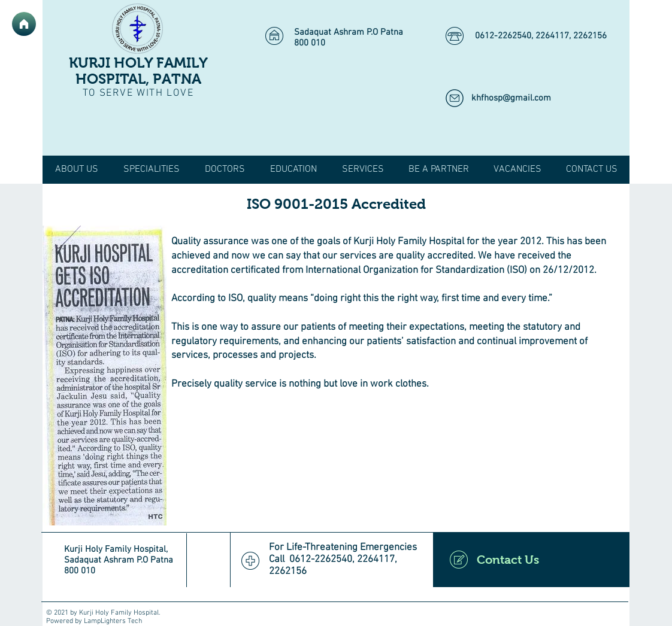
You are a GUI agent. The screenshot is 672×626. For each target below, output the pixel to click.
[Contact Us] (531, 560)
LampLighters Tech (113, 621)
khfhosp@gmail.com (511, 98)
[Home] (24, 24)
